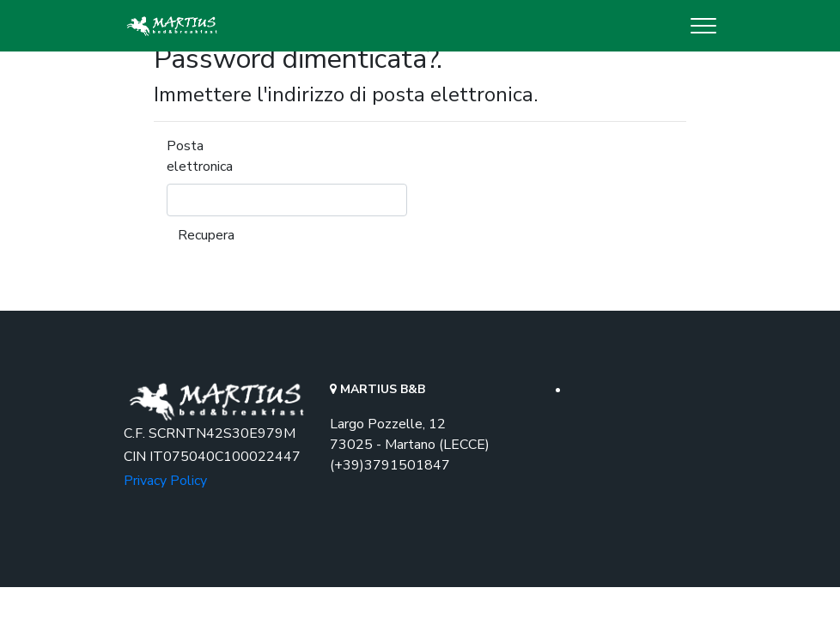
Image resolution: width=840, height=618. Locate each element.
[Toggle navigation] (703, 26)
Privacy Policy (165, 481)
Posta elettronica (200, 156)
